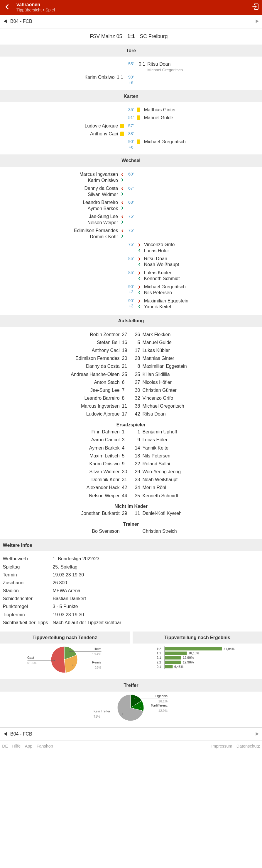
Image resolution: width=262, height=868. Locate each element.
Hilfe (17, 746)
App (29, 746)
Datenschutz (248, 746)
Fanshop (45, 746)
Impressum (222, 746)
